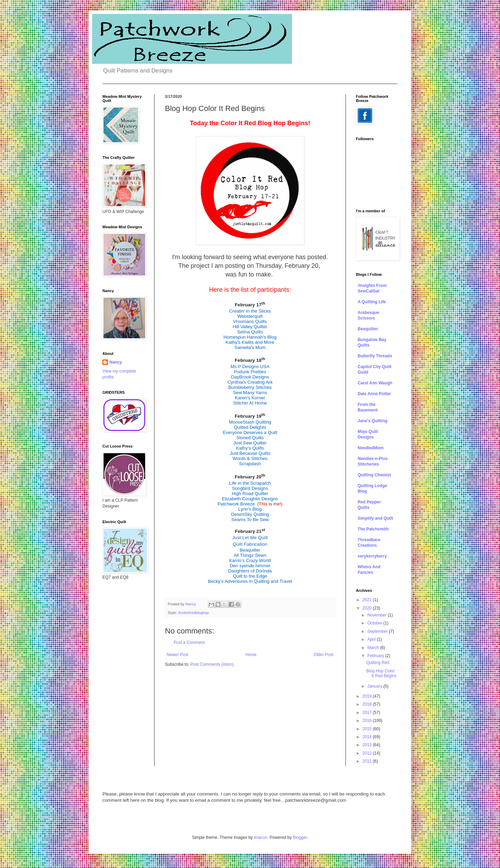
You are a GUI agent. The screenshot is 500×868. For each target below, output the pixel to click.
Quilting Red (378, 663)
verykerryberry (372, 556)
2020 (368, 608)
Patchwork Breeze (236, 504)
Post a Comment (189, 643)
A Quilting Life (372, 302)
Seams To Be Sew (250, 520)
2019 (368, 696)
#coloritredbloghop (194, 613)
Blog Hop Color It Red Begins (381, 673)
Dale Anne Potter (374, 394)
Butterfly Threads (375, 356)
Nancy (116, 362)
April (372, 639)
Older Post (323, 655)
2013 (368, 745)
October (375, 623)
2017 (368, 713)
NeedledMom (371, 448)
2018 (368, 704)
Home (251, 655)
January (375, 686)
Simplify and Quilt (375, 518)
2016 (368, 721)
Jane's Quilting (373, 421)
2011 (368, 761)
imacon (261, 837)
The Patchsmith (373, 529)
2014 (368, 737)
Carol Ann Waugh (375, 383)
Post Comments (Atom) (212, 664)
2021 (368, 600)
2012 (368, 753)
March (374, 648)
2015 (368, 729)
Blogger (300, 837)
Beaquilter (368, 329)
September (378, 631)
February (376, 656)
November (378, 615)
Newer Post (177, 655)
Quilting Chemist (374, 475)
